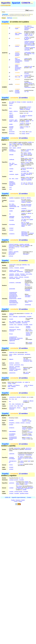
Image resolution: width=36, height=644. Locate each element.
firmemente (12, 132)
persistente (18, 69)
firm (10, 322)
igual (16, 33)
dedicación (18, 369)
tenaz (16, 70)
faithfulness (24, 232)
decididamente (13, 338)
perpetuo (17, 55)
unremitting (23, 275)
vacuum (22, 462)
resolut (31, 325)
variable (24, 490)
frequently (24, 224)
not (25, 26)
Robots (20, 501)
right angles (30, 168)
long (33, 54)
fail (28, 113)
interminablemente (14, 303)
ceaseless (12, 274)
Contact (29, 497)
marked (26, 59)
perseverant (17, 365)
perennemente (13, 297)
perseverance (27, 360)
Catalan (23, 500)
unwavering (27, 75)
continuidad (18, 283)
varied (27, 483)
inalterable (17, 60)
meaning (32, 41)
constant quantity (18, 492)
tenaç (22, 365)
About (3, 12)
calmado (11, 115)
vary (28, 92)
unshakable (18, 323)
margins (30, 161)
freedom (28, 333)
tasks (31, 361)
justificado (12, 160)
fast (23, 404)
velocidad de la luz (13, 462)
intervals (30, 111)
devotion (28, 38)
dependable (29, 205)
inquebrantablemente (14, 339)
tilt (25, 164)
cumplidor (10, 385)
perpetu (18, 278)
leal (19, 77)
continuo (17, 46)
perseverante (18, 68)
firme (16, 59)
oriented (23, 168)
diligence (25, 369)
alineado (11, 155)
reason (23, 226)
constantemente (13, 293)
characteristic (21, 455)
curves (26, 484)
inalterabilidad (12, 431)
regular (17, 29)
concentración (13, 368)
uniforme (17, 35)
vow (25, 77)
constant (11, 228)
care (31, 66)
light (29, 461)
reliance (31, 385)
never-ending (29, 274)
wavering (28, 334)
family (18, 484)
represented (30, 487)
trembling (28, 109)
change (26, 27)
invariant (22, 423)
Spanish (16, 3)
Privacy (16, 501)
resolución (12, 331)
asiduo (17, 65)
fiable (9, 387)
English (13, 500)
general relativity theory (25, 459)
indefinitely (29, 54)
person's (29, 107)
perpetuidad (12, 289)
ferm (15, 325)
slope (22, 164)
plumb (24, 169)
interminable (12, 278)
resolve (27, 302)
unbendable (27, 322)
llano (13, 163)
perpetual (11, 275)
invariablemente (13, 438)
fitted (28, 171)
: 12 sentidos (19, 98)
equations (20, 458)
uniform (29, 183)
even (13, 146)
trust (27, 387)
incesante (17, 54)
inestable (11, 127)
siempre (19, 299)
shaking (22, 109)
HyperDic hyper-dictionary (19, 497)
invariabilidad (12, 151)
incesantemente (13, 295)
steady (11, 130)
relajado (11, 116)
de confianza (16, 385)
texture (31, 35)
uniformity (29, 150)
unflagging (30, 301)
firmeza (17, 327)
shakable (11, 315)
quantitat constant (24, 493)
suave (17, 179)
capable (31, 220)
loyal (13, 404)
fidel (18, 406)
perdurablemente (13, 296)
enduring (23, 201)
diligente (11, 359)
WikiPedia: (12, 18)
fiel (21, 76)
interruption (27, 50)
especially (27, 29)
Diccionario (5, 14)
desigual (11, 182)
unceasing (24, 208)
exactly (29, 153)
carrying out (26, 361)
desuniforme (12, 184)
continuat (21, 277)
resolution (27, 61)
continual (27, 41)
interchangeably (31, 45)
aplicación (12, 367)
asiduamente (12, 373)
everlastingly (28, 305)
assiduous (12, 363)
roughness (24, 179)
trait (29, 330)
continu (16, 277)
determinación (13, 330)
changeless (12, 423)
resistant (22, 124)
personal (32, 233)
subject (28, 26)
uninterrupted (28, 44)
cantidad (11, 488)
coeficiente (12, 454)
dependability (25, 233)
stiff (22, 322)
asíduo (17, 66)
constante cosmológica (12, 458)
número (11, 465)
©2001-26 (8, 497)
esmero (16, 370)
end (26, 284)
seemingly (32, 43)
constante (11, 120)
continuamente (13, 294)
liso (10, 163)
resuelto (11, 319)
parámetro (12, 483)
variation (32, 27)
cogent (29, 225)
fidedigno (13, 387)
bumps (30, 179)
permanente (11, 254)
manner (28, 134)
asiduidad (17, 367)
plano (16, 164)
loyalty (29, 206)
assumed (31, 84)
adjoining (30, 154)
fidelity (27, 236)
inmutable (12, 218)
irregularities (29, 180)
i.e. (10, 146)
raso (10, 166)
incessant (22, 274)
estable (11, 124)
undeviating (11, 388)
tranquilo (11, 117)
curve (17, 483)
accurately (23, 171)
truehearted (18, 404)
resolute (31, 331)
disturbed (30, 116)
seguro (11, 113)
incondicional (12, 205)
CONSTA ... (27, 3)
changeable (26, 216)
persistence (26, 374)
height (21, 145)
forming (25, 155)
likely (23, 223)
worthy (26, 385)
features (26, 108)
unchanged (30, 432)
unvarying (28, 423)
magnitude (19, 487)
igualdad (11, 150)
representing (27, 82)
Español (5, 22)
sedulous (17, 363)
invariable (17, 93)
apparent (23, 225)
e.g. (31, 34)
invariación (12, 435)
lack (22, 151)
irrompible (17, 62)
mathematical (28, 87)
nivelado (11, 164)
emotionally (22, 117)
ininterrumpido (12, 253)
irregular (11, 128)
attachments (24, 234)
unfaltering (12, 323)
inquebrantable (19, 61)
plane (11, 145)
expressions (27, 488)
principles (27, 73)
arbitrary (22, 457)
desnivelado (12, 183)
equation (26, 482)
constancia (12, 201)
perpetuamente (13, 299)
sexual (23, 236)
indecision (28, 335)
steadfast (27, 37)
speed (22, 461)
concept (21, 464)
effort (31, 68)
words (26, 158)
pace (30, 132)
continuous (27, 47)
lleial (22, 406)
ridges (23, 180)
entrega (11, 370)
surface (25, 153)
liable (25, 220)
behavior (26, 30)
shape (26, 35)
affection (26, 40)
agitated (24, 116)
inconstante (12, 224)
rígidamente (12, 341)
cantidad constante (17, 91)
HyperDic (6, 3)
